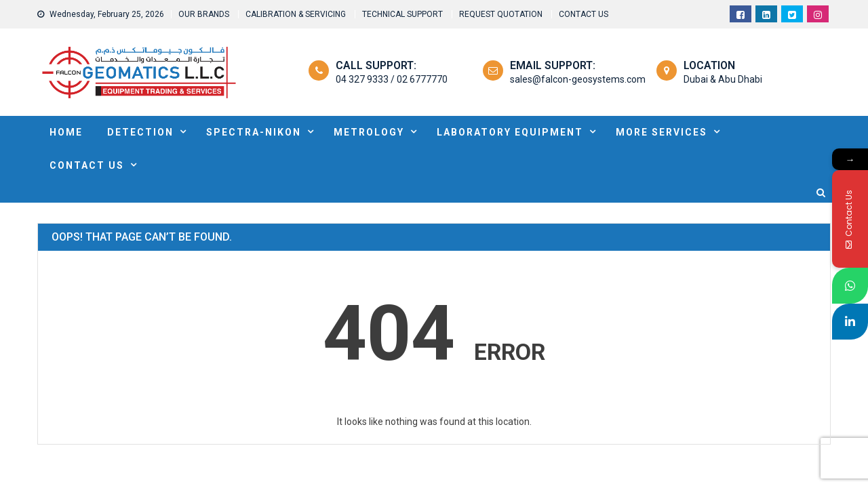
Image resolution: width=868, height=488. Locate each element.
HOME (66, 132)
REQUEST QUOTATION (501, 14)
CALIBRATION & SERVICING (296, 14)
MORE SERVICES (662, 132)
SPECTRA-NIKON (254, 132)
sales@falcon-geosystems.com (578, 79)
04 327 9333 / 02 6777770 (392, 79)
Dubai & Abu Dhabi (723, 79)
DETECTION (140, 132)
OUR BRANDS (204, 14)
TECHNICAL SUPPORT (402, 14)
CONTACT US (584, 14)
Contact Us (87, 165)
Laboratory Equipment (510, 132)
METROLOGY (369, 132)
